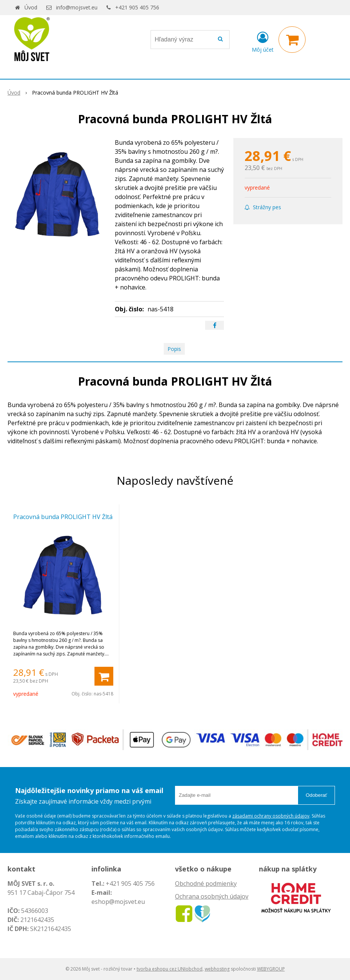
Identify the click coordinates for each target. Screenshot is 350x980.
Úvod (31, 7)
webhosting (217, 969)
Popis (174, 349)
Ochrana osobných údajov (212, 896)
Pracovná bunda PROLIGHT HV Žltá (63, 517)
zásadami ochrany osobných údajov (271, 816)
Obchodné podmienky (206, 884)
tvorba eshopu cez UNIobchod (170, 969)
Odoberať (316, 795)
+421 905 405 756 (137, 7)
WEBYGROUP (271, 969)
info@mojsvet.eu (77, 7)
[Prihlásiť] (263, 41)
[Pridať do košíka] (104, 676)
